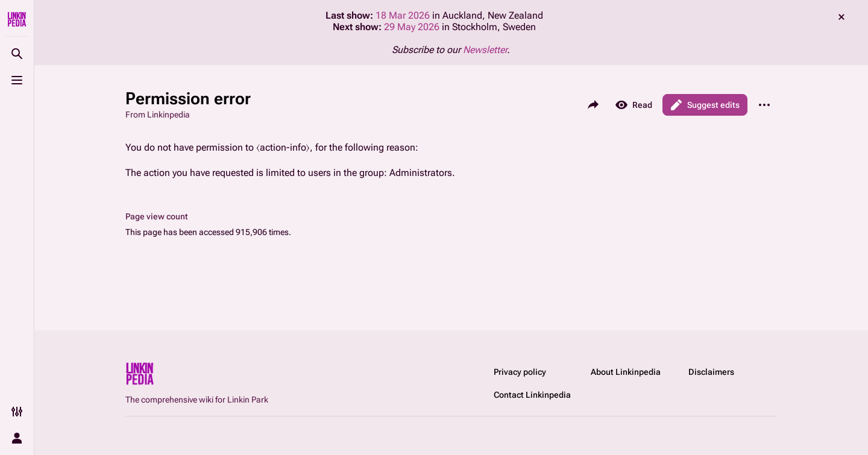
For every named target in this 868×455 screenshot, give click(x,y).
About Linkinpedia (626, 372)
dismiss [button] (841, 17)
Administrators (421, 173)
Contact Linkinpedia (532, 395)
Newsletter (485, 50)
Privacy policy (520, 372)
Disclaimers (711, 372)
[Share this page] (593, 105)
